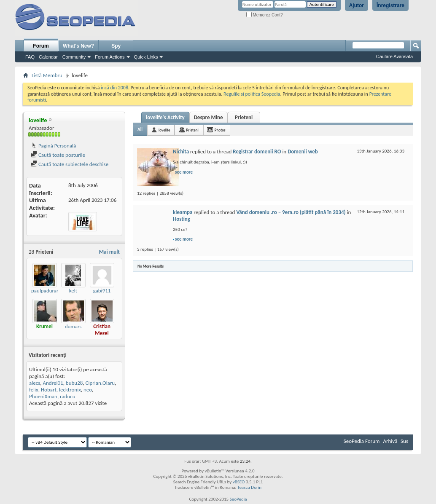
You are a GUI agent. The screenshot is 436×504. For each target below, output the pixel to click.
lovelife (164, 130)
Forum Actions (110, 57)
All (140, 130)
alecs (35, 383)
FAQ (30, 57)
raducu (67, 396)
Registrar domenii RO (257, 151)
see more (184, 172)
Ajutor (357, 5)
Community (74, 57)
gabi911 (102, 291)
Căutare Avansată (394, 56)
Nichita (181, 151)
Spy (116, 46)
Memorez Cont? (265, 15)
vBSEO (239, 482)
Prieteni (244, 117)
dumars (73, 326)
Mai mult (109, 252)
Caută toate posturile (58, 155)
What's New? (78, 46)
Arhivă (390, 441)
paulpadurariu (47, 291)
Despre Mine (209, 117)
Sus (404, 441)
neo (88, 390)
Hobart (49, 390)
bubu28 (74, 383)
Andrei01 (53, 383)
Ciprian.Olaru (100, 383)
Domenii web (303, 151)
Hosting (182, 219)
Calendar (48, 57)
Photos (220, 130)
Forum (41, 46)
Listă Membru (47, 75)
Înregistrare (390, 5)
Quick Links (146, 57)
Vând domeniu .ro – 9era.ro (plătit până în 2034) (291, 212)
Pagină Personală (53, 146)
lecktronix (70, 390)
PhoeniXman (43, 396)
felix (34, 390)
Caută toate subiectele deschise (69, 164)
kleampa (183, 212)
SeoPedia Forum (362, 441)
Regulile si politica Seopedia (252, 94)
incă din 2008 (114, 88)
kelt (73, 291)
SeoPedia (238, 499)
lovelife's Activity (165, 117)
